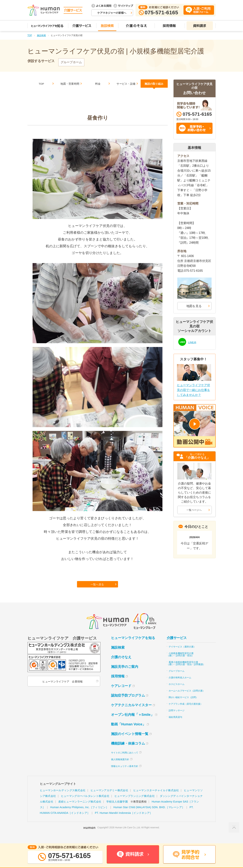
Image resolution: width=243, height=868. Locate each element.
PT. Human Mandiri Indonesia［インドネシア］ (124, 820)
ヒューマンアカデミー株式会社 (109, 798)
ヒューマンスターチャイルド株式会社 (156, 798)
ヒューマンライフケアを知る (133, 645)
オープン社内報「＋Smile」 (133, 722)
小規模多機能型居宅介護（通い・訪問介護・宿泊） (180, 662)
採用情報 (118, 684)
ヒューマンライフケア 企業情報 (62, 689)
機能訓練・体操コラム (128, 751)
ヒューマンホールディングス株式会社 (63, 798)
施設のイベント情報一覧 (130, 741)
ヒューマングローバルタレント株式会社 (85, 803)
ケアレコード (121, 693)
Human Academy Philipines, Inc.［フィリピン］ (79, 815)
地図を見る (194, 306)
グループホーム (177, 678)
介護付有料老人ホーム (180, 685)
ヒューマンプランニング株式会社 (135, 803)
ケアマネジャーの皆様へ (112, 13)
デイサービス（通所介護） (182, 654)
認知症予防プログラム (128, 703)
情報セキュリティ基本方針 (125, 774)
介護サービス (177, 645)
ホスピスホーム (177, 692)
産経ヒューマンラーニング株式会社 (80, 809)
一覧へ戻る (98, 590)
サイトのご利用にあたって (125, 760)
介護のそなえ (121, 664)
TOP (30, 35)
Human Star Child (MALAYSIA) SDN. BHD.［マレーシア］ (149, 815)
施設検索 (41, 35)
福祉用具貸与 (175, 724)
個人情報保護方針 (120, 767)
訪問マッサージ (177, 718)
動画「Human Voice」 (128, 732)
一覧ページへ (194, 510)
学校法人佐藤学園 (117, 809)
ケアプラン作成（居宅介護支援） (186, 711)
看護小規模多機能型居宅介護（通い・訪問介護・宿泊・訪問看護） (186, 671)
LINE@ (193, 342)
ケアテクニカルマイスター (131, 712)
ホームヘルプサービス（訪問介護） (187, 698)
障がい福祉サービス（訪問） (183, 705)
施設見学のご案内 (125, 674)
